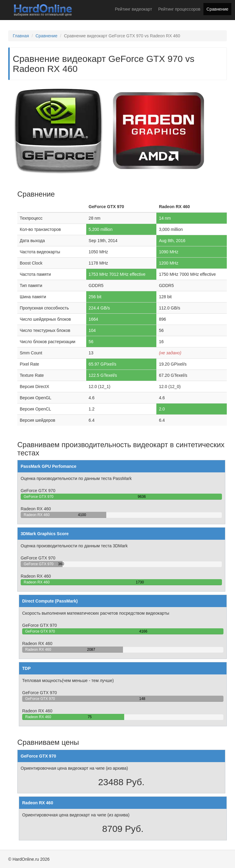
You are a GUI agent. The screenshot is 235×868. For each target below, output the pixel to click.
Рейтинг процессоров (179, 9)
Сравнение (217, 9)
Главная (21, 36)
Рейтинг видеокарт (134, 9)
